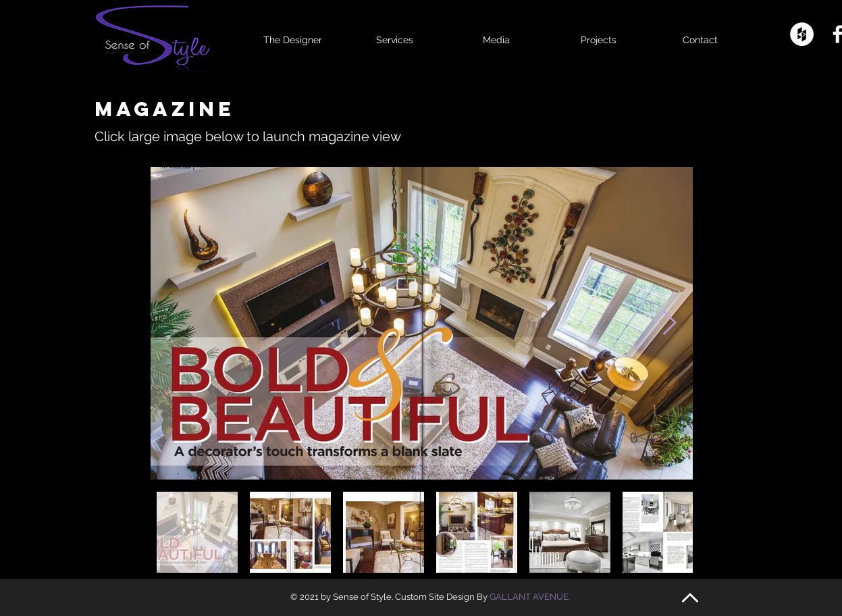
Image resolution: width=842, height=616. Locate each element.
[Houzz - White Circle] (802, 34)
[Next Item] (669, 323)
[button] (497, 34)
